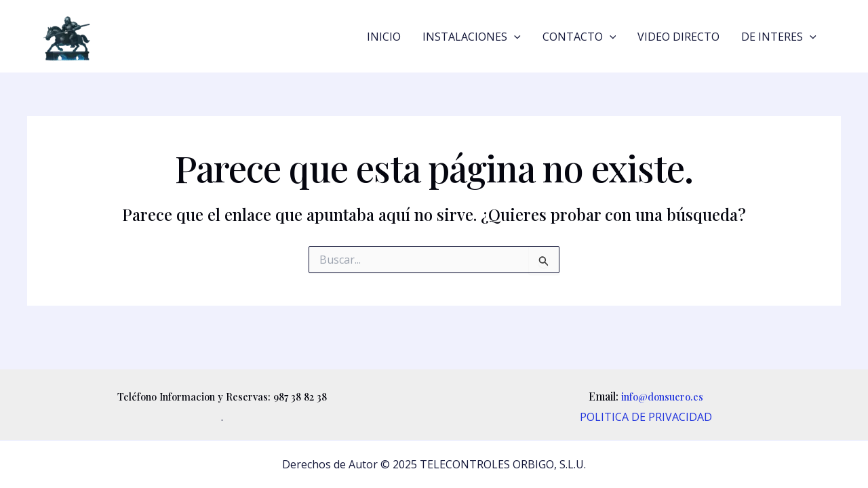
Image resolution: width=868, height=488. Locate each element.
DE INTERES (779, 37)
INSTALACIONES (472, 37)
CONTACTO (579, 37)
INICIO (384, 37)
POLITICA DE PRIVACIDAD (646, 417)
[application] (514, 37)
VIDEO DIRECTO (678, 37)
